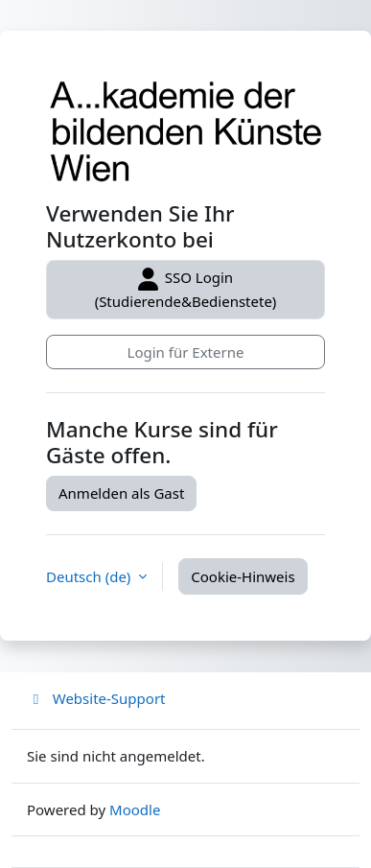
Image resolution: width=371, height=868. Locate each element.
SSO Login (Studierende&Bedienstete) (186, 289)
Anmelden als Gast (121, 493)
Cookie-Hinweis (243, 576)
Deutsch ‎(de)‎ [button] (90, 576)
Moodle (135, 809)
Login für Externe (186, 352)
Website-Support (96, 698)
